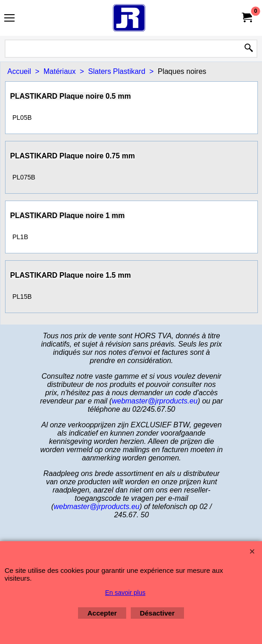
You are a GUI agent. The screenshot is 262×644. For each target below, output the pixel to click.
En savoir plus (125, 593)
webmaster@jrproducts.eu (155, 401)
